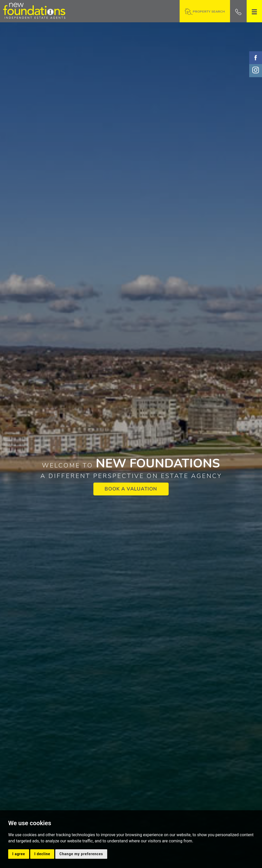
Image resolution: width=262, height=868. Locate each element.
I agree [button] (19, 854)
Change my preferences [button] (81, 854)
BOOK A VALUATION (131, 489)
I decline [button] (42, 854)
